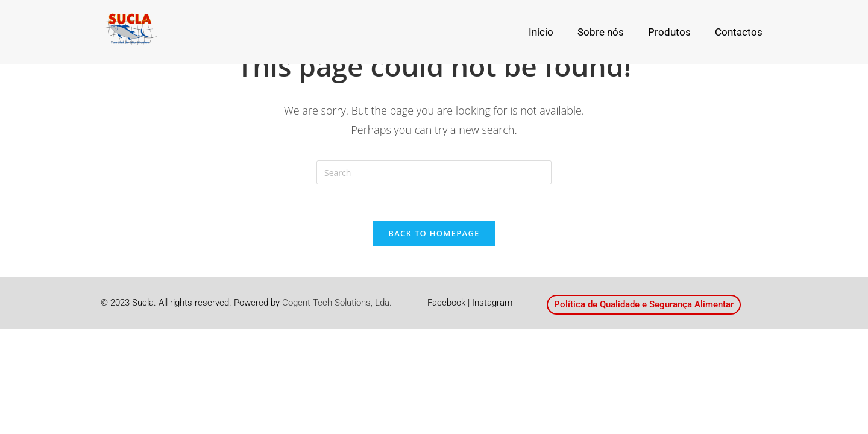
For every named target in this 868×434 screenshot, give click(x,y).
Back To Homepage (434, 233)
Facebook (446, 303)
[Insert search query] (434, 172)
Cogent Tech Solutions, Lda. (337, 303)
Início (541, 32)
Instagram (492, 303)
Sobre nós (601, 32)
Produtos (669, 32)
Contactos (739, 32)
